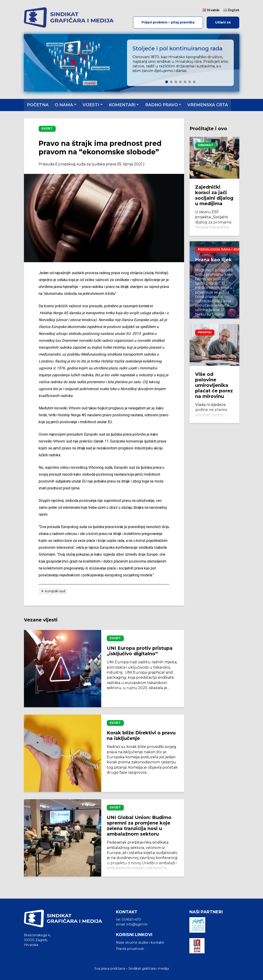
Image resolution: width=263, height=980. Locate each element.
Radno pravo (162, 105)
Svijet (47, 128)
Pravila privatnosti (130, 949)
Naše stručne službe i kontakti (140, 943)
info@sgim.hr (137, 924)
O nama (64, 105)
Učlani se (223, 22)
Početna (38, 105)
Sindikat (206, 145)
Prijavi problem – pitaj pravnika (168, 22)
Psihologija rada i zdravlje (224, 249)
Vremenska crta (208, 105)
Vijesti (91, 105)
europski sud (53, 591)
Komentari (122, 105)
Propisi (205, 332)
